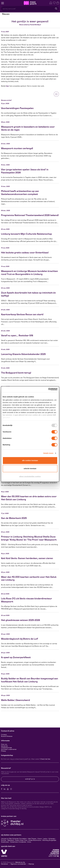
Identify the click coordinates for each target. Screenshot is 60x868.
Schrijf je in (30, 779)
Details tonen (48, 453)
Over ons (4, 744)
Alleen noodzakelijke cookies (30, 476)
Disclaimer (5, 864)
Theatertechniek (6, 748)
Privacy (3, 751)
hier (8, 86)
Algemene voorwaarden (18, 864)
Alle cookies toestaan (30, 460)
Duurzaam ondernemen (9, 749)
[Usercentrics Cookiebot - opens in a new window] (48, 389)
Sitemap (31, 864)
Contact (4, 735)
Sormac (4, 840)
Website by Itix (20, 862)
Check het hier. (45, 759)
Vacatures (4, 746)
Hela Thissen (32, 839)
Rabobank (11, 840)
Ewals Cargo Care (21, 840)
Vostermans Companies (18, 842)
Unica (29, 842)
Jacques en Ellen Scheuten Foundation (14, 839)
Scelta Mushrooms (35, 840)
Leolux (45, 839)
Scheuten (52, 839)
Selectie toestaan (30, 468)
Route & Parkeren (7, 736)
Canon (40, 839)
